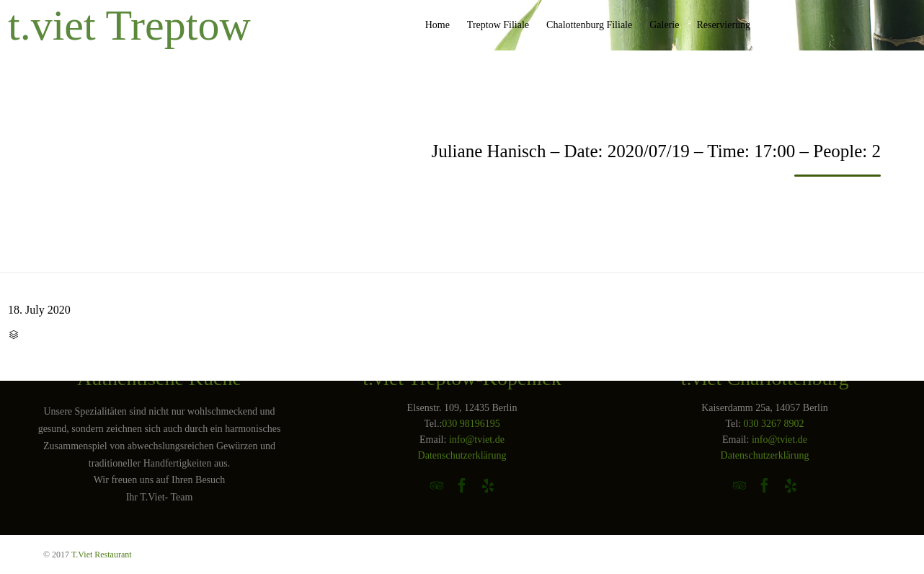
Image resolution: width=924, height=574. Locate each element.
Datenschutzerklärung (462, 455)
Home (437, 25)
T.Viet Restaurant (102, 555)
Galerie (664, 25)
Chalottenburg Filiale (589, 25)
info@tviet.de (477, 440)
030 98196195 (471, 424)
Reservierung (723, 25)
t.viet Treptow (129, 25)
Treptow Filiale (498, 25)
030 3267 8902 (774, 424)
